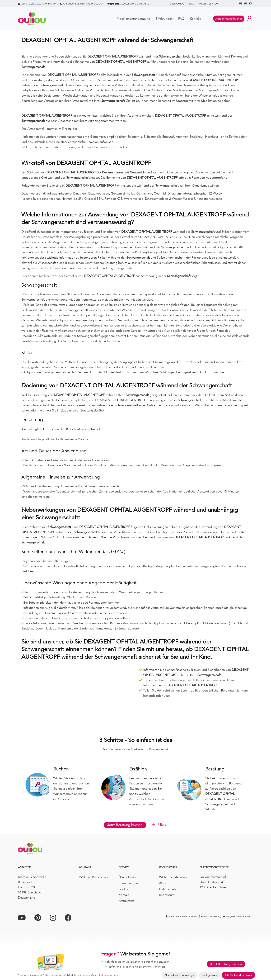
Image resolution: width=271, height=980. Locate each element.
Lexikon (124, 889)
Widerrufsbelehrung (173, 877)
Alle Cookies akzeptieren (238, 975)
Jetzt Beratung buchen (125, 825)
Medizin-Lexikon (209, 4)
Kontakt (195, 19)
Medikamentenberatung (134, 19)
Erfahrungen (164, 19)
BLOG (192, 4)
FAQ (181, 19)
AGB (162, 883)
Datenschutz (168, 889)
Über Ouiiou (177, 4)
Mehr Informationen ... (110, 975)
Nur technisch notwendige (179, 975)
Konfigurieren (209, 975)
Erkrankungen (128, 883)
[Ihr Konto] (250, 19)
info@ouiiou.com (98, 877)
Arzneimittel (127, 901)
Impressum (167, 895)
